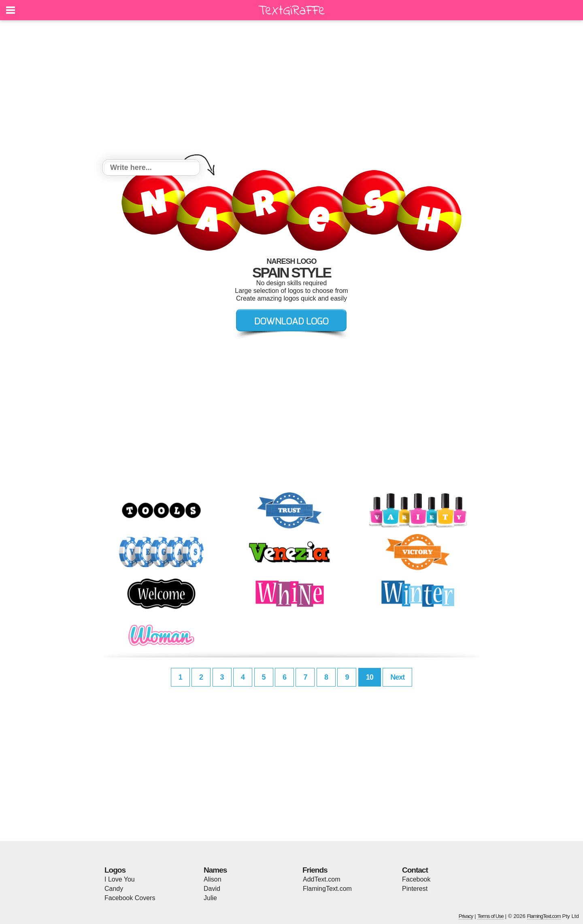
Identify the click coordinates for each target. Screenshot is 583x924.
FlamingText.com (327, 889)
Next (397, 677)
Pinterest (415, 889)
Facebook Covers (130, 898)
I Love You (120, 879)
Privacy (466, 916)
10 (370, 677)
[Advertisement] (291, 91)
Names (215, 870)
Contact (415, 870)
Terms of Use (490, 916)
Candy (114, 889)
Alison (213, 879)
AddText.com (321, 879)
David (212, 889)
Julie (210, 898)
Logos (115, 870)
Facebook (416, 879)
